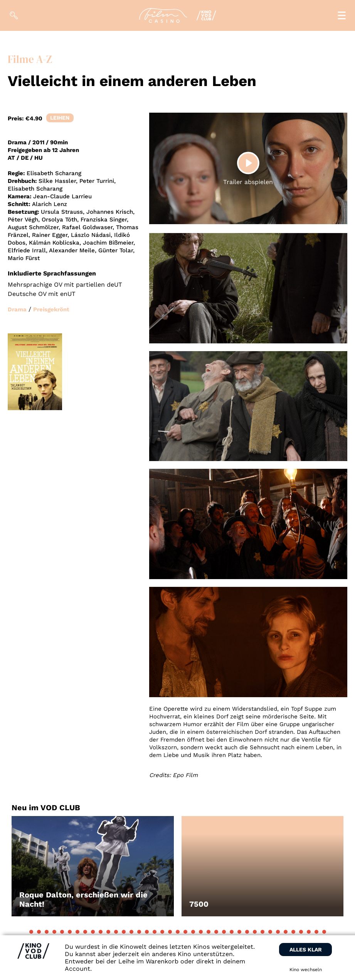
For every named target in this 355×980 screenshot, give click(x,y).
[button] (31, 932)
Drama (17, 309)
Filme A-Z (30, 59)
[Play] (248, 163)
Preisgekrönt (51, 309)
